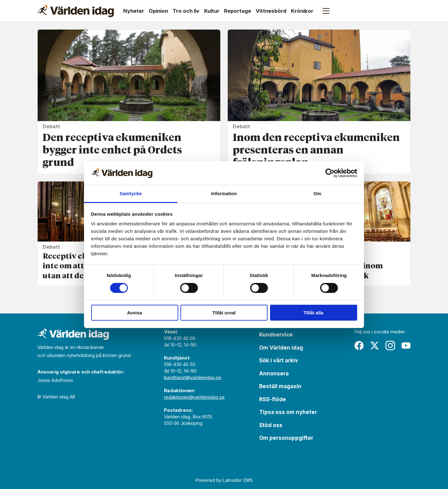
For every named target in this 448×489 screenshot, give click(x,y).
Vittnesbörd (271, 11)
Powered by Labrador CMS (224, 480)
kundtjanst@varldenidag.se (193, 377)
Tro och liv (186, 11)
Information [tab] (224, 193)
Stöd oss (271, 425)
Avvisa (135, 313)
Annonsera (274, 374)
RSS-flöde (273, 399)
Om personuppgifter (286, 438)
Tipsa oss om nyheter (288, 412)
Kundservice (276, 335)
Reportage (238, 11)
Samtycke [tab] (131, 193)
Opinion (158, 11)
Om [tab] (317, 193)
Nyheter (134, 11)
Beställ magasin (280, 386)
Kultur (212, 11)
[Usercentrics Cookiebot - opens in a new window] (330, 173)
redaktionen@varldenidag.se (194, 397)
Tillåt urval (224, 313)
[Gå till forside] (76, 11)
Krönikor (302, 11)
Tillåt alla (314, 313)
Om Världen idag (281, 348)
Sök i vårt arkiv (279, 360)
